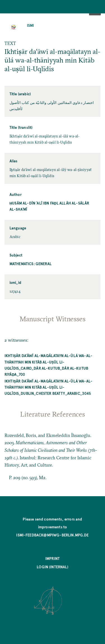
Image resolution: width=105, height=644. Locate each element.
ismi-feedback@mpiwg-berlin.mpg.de (52, 535)
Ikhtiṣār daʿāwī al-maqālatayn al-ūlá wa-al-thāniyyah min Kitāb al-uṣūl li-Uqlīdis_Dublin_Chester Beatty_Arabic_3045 (48, 387)
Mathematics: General (31, 264)
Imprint (53, 558)
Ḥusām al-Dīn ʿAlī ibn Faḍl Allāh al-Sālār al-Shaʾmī (49, 206)
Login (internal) (53, 567)
